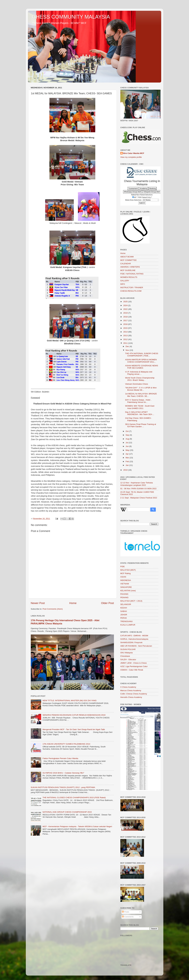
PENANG (124, 597)
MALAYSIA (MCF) (128, 570)
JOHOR (124, 615)
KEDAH (124, 608)
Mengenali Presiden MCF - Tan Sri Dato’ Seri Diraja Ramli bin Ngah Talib (74, 729)
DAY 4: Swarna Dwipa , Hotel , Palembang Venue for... (138, 401)
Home (73, 603)
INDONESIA (126, 580)
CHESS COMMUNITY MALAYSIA (71, 17)
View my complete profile (131, 157)
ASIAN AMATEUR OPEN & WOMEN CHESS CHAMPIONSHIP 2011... (141, 361)
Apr (127, 454)
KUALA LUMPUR (128, 625)
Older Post (107, 603)
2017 (126, 320)
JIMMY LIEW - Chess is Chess (134, 663)
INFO (123, 284)
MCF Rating (126, 573)
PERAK (124, 618)
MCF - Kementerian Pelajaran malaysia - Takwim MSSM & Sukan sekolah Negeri (77, 826)
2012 (126, 339)
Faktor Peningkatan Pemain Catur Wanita (60, 758)
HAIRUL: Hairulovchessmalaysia (134, 639)
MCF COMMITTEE (129, 260)
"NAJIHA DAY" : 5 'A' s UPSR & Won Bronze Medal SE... (141, 389)
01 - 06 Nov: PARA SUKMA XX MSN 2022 (138, 489)
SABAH (124, 611)
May (128, 450)
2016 (126, 324)
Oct (127, 431)
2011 (126, 343)
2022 (126, 309)
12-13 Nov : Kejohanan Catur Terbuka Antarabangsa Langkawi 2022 (137, 484)
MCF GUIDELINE (128, 270)
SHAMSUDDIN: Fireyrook (131, 642)
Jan (128, 465)
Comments (128, 917)
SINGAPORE (126, 587)
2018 (126, 317)
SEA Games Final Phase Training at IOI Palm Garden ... (140, 425)
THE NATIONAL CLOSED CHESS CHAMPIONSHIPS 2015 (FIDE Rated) (74, 798)
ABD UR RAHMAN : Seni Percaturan (136, 646)
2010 (126, 470)
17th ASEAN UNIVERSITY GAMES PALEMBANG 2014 (66, 744)
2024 (126, 305)
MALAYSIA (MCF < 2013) (131, 601)
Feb (128, 461)
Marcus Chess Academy (131, 690)
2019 (126, 313)
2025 (126, 302)
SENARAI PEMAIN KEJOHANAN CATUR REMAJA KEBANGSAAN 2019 (74, 715)
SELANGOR (126, 604)
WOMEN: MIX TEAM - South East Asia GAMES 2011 (140, 407)
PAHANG (124, 594)
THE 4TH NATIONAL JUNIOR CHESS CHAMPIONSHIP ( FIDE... (142, 355)
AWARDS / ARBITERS (130, 267)
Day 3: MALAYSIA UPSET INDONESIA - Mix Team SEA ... (140, 413)
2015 (126, 328)
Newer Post (38, 603)
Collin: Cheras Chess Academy (134, 694)
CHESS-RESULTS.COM (131, 291)
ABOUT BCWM (127, 257)
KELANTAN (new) (128, 591)
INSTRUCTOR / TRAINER (132, 288)
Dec (128, 346)
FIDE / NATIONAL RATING (132, 274)
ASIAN (123, 577)
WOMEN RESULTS (129, 277)
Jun (128, 446)
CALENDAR (126, 264)
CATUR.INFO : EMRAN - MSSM (134, 636)
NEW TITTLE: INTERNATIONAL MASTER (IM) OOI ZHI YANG (70, 701)
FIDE (123, 567)
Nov (128, 350)
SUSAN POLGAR (128, 649)
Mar (128, 458)
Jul (127, 443)
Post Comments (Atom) (53, 609)
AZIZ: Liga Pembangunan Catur (134, 666)
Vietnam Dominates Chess (137, 384)
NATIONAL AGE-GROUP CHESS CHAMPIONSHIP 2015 (67, 812)
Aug (128, 439)
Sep (128, 435)
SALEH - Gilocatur (128, 660)
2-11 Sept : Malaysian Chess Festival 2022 (139, 498)
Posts (126, 912)
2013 (126, 336)
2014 (126, 332)
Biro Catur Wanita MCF (134, 153)
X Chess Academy (128, 687)
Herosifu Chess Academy (131, 697)
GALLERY (125, 281)
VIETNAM (125, 584)
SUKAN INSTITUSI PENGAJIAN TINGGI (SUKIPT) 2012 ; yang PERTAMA (63, 787)
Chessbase (125, 656)
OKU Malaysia (127, 653)
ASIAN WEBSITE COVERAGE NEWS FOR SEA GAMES (142, 367)
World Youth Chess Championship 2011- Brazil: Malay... (140, 379)
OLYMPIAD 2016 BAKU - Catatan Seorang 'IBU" (63, 773)
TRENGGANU (127, 621)
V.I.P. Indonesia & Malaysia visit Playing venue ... (139, 373)
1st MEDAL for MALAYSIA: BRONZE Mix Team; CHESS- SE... (141, 395)
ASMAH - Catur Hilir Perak (132, 670)
